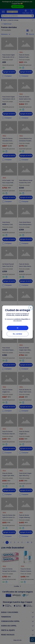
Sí (18, 328)
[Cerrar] (31, 308)
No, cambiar (18, 334)
